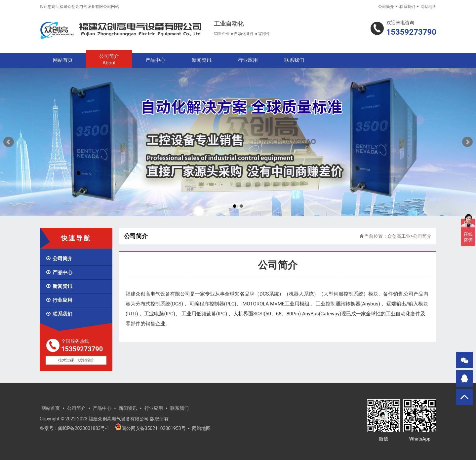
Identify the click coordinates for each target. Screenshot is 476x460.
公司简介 (386, 7)
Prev (9, 142)
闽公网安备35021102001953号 (150, 428)
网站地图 (428, 7)
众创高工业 (399, 236)
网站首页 (63, 60)
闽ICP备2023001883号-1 (84, 428)
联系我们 (407, 7)
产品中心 (155, 60)
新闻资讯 (202, 60)
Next (467, 142)
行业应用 (248, 60)
